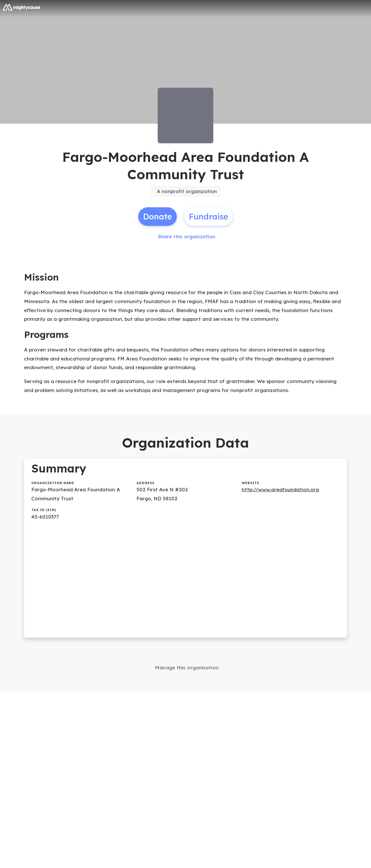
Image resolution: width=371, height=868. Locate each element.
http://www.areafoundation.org (280, 489)
